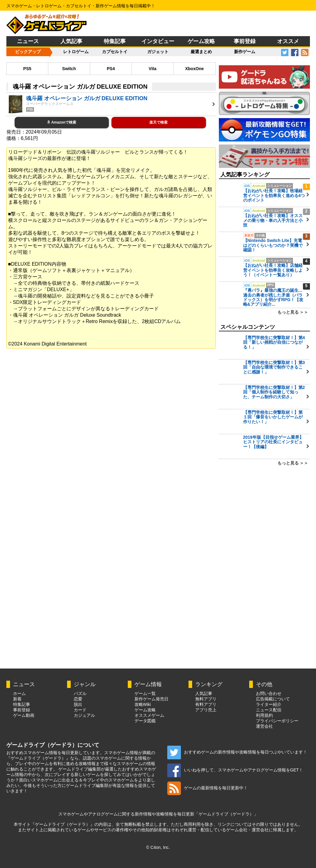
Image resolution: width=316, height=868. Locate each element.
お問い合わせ (269, 693)
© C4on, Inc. (158, 847)
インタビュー (158, 41)
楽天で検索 (158, 122)
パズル (80, 693)
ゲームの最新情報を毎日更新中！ (207, 788)
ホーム (19, 693)
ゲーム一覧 (145, 693)
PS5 (27, 69)
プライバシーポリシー (277, 721)
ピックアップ (28, 52)
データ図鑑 (145, 721)
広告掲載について (273, 699)
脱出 (78, 704)
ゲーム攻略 (201, 41)
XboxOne (194, 69)
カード (80, 710)
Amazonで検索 (62, 122)
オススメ (288, 41)
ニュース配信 (269, 710)
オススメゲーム (149, 715)
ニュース (28, 41)
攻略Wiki (143, 704)
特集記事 (115, 41)
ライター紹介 (269, 704)
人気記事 (71, 41)
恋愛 (78, 699)
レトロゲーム (76, 52)
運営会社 (264, 726)
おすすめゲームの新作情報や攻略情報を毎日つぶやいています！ (237, 752)
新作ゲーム (245, 52)
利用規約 (264, 715)
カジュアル (84, 715)
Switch (69, 69)
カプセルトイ (115, 52)
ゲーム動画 (24, 715)
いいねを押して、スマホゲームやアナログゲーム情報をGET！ (235, 770)
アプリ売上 (206, 710)
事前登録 (245, 41)
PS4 (111, 69)
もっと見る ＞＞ (293, 312)
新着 (17, 699)
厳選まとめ (201, 52)
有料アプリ (206, 704)
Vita (153, 69)
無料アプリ (206, 699)
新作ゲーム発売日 (151, 699)
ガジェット (158, 52)
